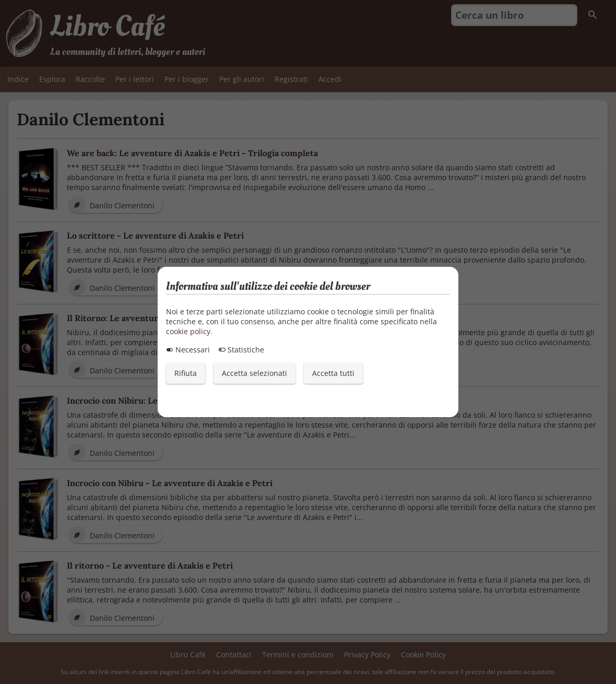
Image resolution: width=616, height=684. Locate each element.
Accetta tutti (333, 373)
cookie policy (188, 331)
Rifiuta (186, 373)
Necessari (188, 350)
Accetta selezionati (254, 373)
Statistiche (241, 350)
